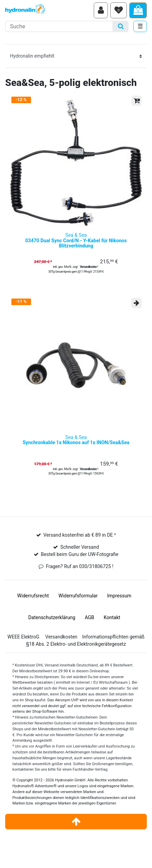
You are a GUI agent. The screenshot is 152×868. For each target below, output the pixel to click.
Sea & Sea (76, 241)
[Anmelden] (101, 10)
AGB (89, 617)
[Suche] (121, 26)
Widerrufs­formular (78, 596)
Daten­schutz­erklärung (52, 617)
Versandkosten (61, 637)
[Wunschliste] (119, 10)
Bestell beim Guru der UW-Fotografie (80, 554)
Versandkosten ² (89, 267)
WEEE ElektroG (23, 637)
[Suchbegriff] (59, 26)
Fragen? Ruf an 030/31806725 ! (80, 566)
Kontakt (112, 617)
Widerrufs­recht (33, 596)
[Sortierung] (76, 56)
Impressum (119, 596)
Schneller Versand (80, 547)
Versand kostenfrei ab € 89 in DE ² (80, 535)
